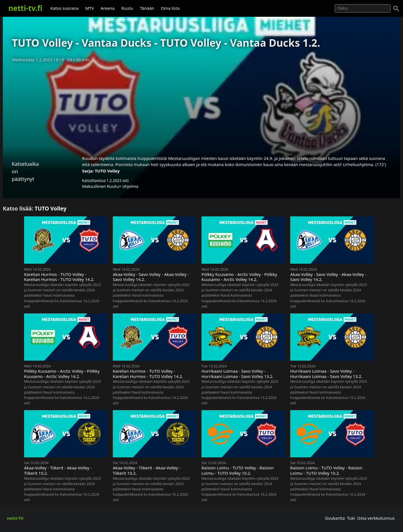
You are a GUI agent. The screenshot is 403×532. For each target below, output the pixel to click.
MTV (90, 8)
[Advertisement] (201, 107)
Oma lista (170, 8)
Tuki (351, 518)
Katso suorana (65, 8)
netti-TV (15, 518)
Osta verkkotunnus (376, 518)
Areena (108, 8)
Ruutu (127, 8)
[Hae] (363, 8)
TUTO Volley (107, 171)
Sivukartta (335, 518)
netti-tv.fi (25, 8)
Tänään (147, 8)
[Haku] (396, 9)
